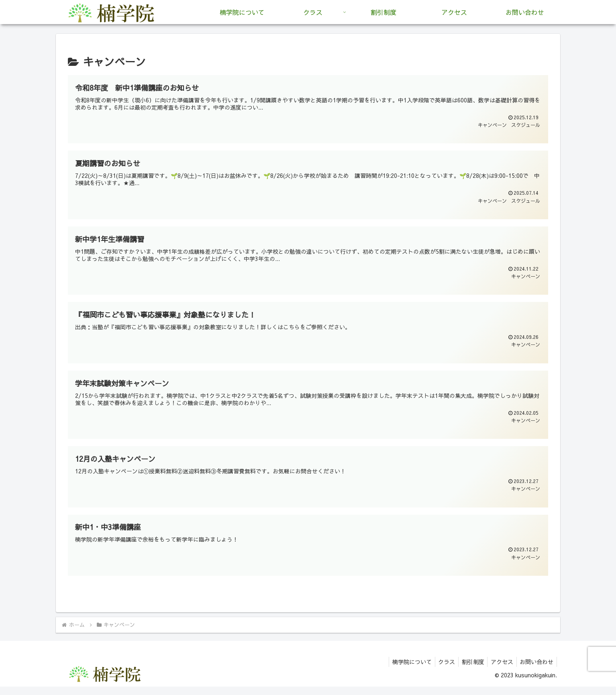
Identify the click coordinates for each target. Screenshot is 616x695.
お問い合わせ (536, 670)
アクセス (499, 670)
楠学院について (404, 670)
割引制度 (468, 670)
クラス (440, 670)
